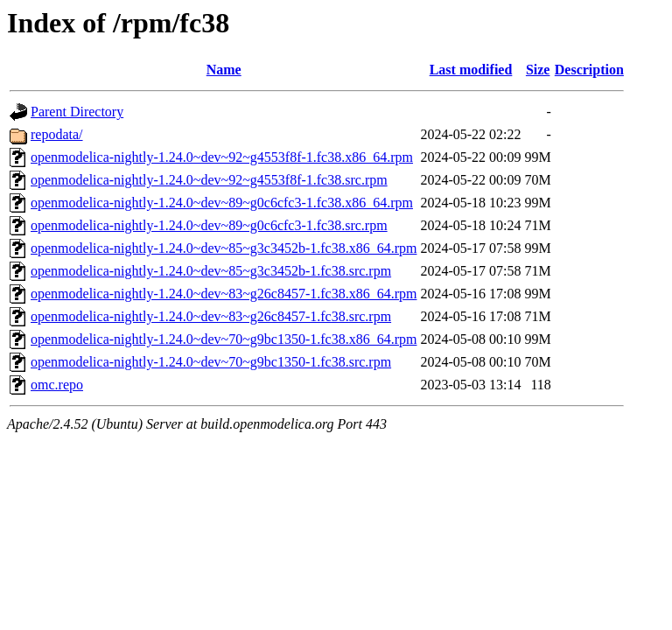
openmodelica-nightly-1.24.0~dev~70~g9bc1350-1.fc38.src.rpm (211, 362)
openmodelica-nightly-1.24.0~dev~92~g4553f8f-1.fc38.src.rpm (209, 180)
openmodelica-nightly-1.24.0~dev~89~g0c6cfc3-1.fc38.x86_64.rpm (222, 203)
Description (589, 70)
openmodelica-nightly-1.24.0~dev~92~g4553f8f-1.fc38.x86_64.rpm (222, 157)
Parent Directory (77, 112)
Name (224, 70)
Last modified (471, 70)
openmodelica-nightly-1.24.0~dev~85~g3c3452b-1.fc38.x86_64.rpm (224, 248)
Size (538, 70)
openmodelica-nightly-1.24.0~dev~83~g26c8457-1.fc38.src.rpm (211, 316)
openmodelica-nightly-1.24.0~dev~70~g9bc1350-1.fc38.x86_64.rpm (224, 339)
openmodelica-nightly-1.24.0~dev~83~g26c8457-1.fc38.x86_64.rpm (224, 294)
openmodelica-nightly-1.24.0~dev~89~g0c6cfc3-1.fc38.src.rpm (209, 225)
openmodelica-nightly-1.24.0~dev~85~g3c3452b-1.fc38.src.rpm (211, 271)
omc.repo (57, 385)
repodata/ (57, 134)
